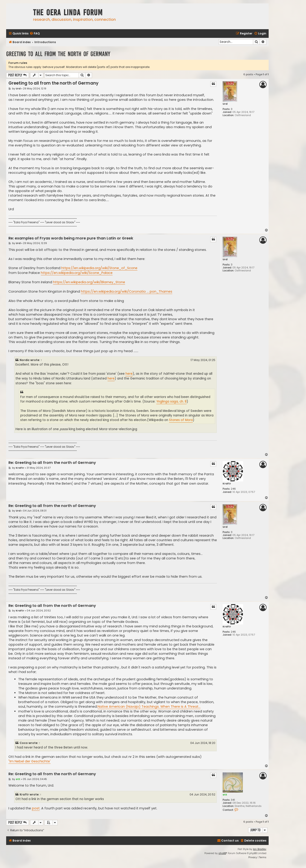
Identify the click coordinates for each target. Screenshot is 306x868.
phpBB (222, 853)
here (129, 374)
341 (233, 800)
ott (225, 795)
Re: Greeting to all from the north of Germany (52, 463)
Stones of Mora (181, 420)
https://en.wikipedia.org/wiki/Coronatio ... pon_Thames (127, 291)
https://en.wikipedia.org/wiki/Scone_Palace (77, 273)
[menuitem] (35, 34)
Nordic (25, 360)
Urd (225, 104)
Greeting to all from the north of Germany (58, 54)
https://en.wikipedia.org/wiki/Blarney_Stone (89, 282)
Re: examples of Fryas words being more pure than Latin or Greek (71, 238)
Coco (24, 743)
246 (233, 489)
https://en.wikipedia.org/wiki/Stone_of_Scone (99, 268)
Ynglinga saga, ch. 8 (171, 402)
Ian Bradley (260, 849)
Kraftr (227, 484)
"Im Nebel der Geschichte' (30, 761)
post (36, 808)
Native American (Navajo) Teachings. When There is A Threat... (149, 707)
